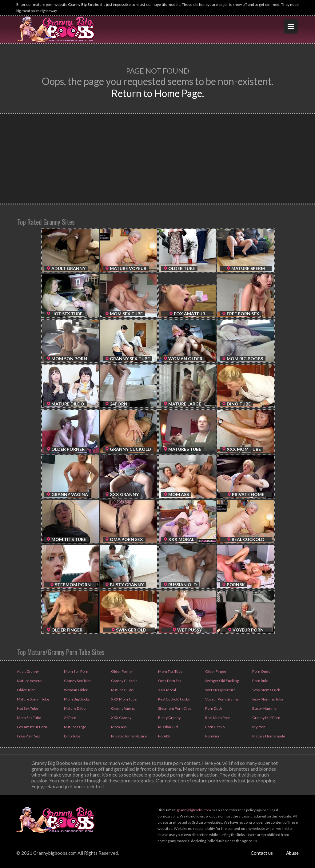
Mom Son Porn (76, 671)
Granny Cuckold (124, 681)
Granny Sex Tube (77, 681)
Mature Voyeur (29, 681)
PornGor (212, 736)
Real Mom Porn (217, 718)
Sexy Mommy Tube (267, 699)
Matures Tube (122, 690)
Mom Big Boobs (77, 699)
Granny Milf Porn (266, 718)
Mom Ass (119, 727)
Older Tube (26, 690)
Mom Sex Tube (29, 718)
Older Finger (215, 671)
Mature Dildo (74, 708)
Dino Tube (72, 736)
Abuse (292, 853)
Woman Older (76, 690)
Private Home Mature (129, 736)
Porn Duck (213, 708)
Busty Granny (169, 718)
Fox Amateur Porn (32, 727)
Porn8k (164, 736)
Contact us (262, 853)
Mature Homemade (268, 736)
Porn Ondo (261, 671)
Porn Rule (260, 681)
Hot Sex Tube (27, 708)
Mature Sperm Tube (33, 699)
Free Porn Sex (28, 736)
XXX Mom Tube (124, 699)
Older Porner (122, 671)
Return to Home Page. (158, 93)
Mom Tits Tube (170, 671)
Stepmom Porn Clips (174, 708)
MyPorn (259, 727)
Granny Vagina (123, 708)
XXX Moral (167, 690)
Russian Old (168, 727)
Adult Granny (28, 671)
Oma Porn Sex (169, 681)
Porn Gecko (215, 727)
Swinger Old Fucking (222, 681)
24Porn (70, 718)
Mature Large (75, 727)
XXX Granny (121, 718)
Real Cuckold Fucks (174, 699)
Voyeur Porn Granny (222, 699)
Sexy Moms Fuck (266, 690)
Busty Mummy (264, 708)
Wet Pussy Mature (220, 690)
